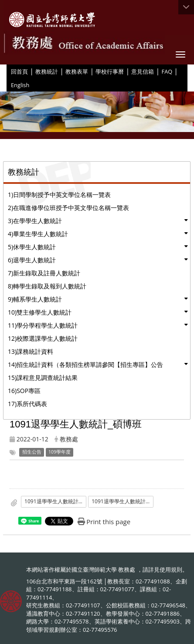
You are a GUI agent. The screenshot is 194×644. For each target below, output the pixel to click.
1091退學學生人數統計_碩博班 (55, 501)
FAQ (167, 71)
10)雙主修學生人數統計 (40, 312)
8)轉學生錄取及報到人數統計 (47, 286)
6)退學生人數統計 (32, 260)
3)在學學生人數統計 (35, 221)
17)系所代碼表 (27, 404)
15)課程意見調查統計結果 (43, 378)
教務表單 (77, 71)
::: (8, 71)
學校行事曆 (110, 71)
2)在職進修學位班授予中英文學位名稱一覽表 (68, 208)
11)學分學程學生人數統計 (43, 325)
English (20, 85)
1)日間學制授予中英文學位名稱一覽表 (59, 195)
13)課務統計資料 (31, 351)
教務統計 (47, 71)
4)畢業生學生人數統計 (38, 234)
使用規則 (171, 569)
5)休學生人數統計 (32, 247)
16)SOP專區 (24, 391)
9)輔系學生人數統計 (35, 299)
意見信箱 (143, 71)
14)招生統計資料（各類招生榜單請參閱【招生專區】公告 (85, 364)
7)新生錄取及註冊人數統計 (44, 273)
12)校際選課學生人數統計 (43, 338)
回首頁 (19, 71)
